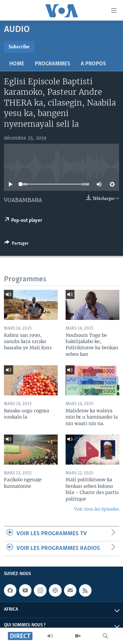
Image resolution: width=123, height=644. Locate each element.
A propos (93, 64)
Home (17, 64)
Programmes (52, 64)
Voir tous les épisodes (97, 509)
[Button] (16, 244)
